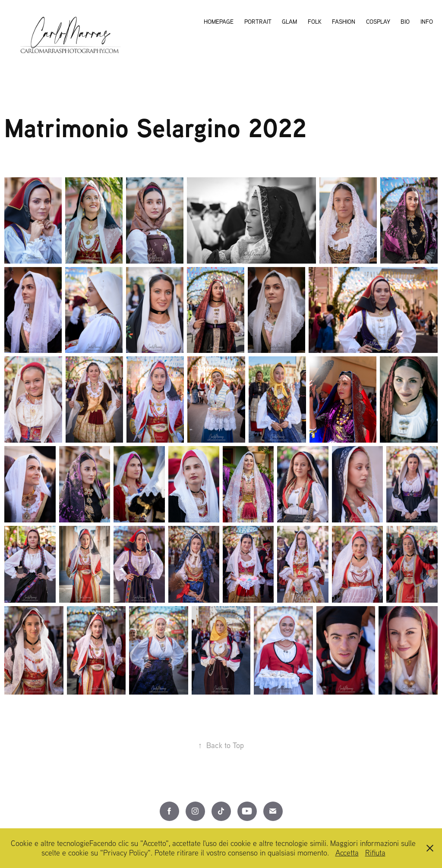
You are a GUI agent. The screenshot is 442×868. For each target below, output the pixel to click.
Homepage (219, 22)
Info (427, 22)
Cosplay (378, 22)
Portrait (258, 22)
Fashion (344, 22)
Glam (289, 22)
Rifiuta (375, 853)
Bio (405, 22)
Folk (315, 22)
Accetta (347, 853)
